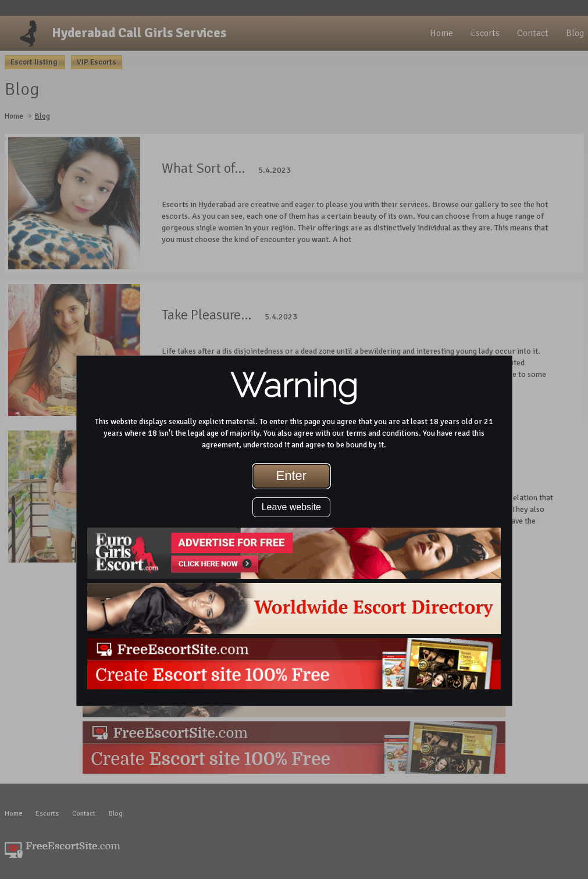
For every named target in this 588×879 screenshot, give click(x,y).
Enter (292, 476)
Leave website (291, 507)
